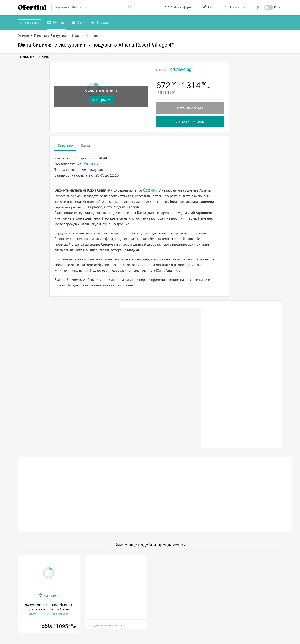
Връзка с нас (235, 8)
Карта (85, 145)
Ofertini (32, 7)
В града (99, 23)
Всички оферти (30, 23)
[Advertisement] (242, 374)
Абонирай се (101, 100)
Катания (51, 595)
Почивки (56, 23)
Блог (208, 8)
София (149, 190)
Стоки (79, 23)
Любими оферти (178, 8)
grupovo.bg (181, 69)
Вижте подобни (190, 122)
